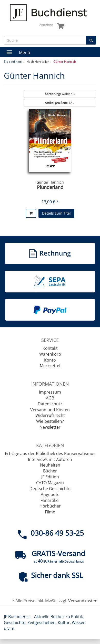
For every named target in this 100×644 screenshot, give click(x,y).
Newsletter (50, 427)
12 (60, 103)
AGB (50, 398)
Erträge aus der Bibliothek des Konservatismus (50, 453)
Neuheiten (50, 465)
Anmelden (46, 25)
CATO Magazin (50, 483)
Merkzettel (50, 366)
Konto (50, 360)
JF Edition (50, 477)
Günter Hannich (50, 182)
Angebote (50, 494)
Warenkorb (50, 354)
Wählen (60, 94)
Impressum (50, 392)
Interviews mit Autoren (50, 459)
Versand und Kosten (50, 410)
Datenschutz (50, 404)
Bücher (50, 471)
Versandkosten (83, 601)
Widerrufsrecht (50, 415)
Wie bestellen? (50, 421)
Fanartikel (50, 500)
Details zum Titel (56, 213)
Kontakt (50, 348)
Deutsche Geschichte (50, 489)
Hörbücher (50, 506)
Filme (50, 512)
